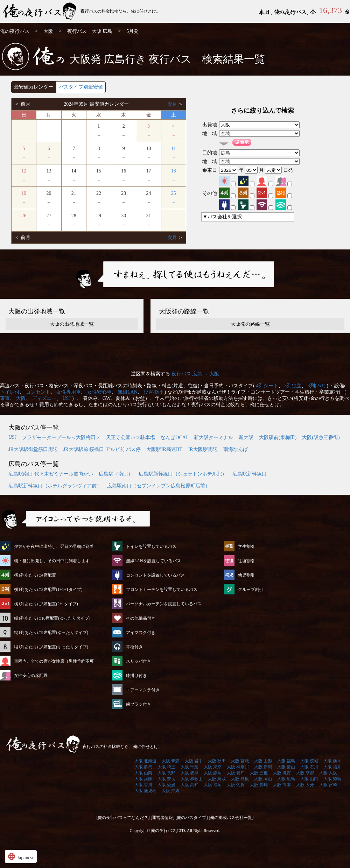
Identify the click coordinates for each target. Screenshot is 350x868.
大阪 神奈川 (238, 767)
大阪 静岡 (213, 773)
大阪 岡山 (263, 779)
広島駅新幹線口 (250, 474)
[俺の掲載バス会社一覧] (231, 818)
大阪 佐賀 (236, 785)
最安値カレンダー (34, 87)
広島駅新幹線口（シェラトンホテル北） (183, 474)
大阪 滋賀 (282, 773)
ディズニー (44, 398)
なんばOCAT (174, 437)
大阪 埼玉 (166, 767)
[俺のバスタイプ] (192, 818)
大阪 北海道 (145, 761)
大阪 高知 (190, 785)
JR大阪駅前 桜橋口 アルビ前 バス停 (102, 449)
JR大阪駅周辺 (203, 449)
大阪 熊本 (282, 785)
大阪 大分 (305, 785)
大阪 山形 (263, 761)
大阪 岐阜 (190, 773)
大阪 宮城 (240, 761)
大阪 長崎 (259, 785)
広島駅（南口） (116, 474)
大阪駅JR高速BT (164, 449)
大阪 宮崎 (328, 785)
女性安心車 (99, 392)
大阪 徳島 (332, 779)
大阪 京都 (305, 773)
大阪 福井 (332, 767)
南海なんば (236, 449)
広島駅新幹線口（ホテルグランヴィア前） (55, 486)
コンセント (38, 392)
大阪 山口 (309, 779)
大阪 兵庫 (143, 779)
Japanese (21, 856)
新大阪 (246, 437)
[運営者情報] (163, 818)
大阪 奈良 (166, 779)
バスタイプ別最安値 (81, 87)
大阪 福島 (286, 761)
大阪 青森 (171, 761)
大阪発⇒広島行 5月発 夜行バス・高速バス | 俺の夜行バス (40, 11)
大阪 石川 (309, 767)
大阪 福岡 (213, 785)
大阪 (48, 31)
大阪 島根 (240, 779)
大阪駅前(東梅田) (278, 437)
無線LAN (128, 392)
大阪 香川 (143, 785)
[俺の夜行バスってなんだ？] (123, 818)
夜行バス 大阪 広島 (90, 31)
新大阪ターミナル (213, 437)
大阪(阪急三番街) (321, 437)
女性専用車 (69, 392)
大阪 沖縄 (171, 791)
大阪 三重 (259, 773)
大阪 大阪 (328, 773)
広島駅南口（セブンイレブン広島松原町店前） (159, 486)
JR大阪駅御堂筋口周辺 (33, 449)
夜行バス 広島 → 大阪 (195, 374)
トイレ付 (10, 392)
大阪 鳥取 (217, 779)
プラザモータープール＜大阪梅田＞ (61, 437)
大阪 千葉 (190, 767)
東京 (5, 398)
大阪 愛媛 (166, 785)
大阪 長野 (166, 773)
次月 (173, 104)
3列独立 (293, 386)
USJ (67, 398)
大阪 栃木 (332, 761)
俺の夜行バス (15, 31)
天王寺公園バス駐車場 (131, 437)
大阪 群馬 (143, 767)
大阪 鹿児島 (145, 791)
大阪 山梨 (143, 773)
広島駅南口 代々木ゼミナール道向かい (51, 474)
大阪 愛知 (236, 773)
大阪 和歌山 (192, 779)
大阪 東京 (213, 767)
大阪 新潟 (263, 767)
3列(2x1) (317, 386)
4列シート (267, 386)
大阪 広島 (286, 779)
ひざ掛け (153, 392)
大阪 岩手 (194, 761)
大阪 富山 (286, 767)
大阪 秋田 (217, 761)
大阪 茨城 (309, 761)
